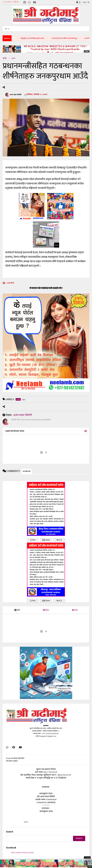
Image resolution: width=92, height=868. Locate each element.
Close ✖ (87, 857)
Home (26, 822)
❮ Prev (33, 540)
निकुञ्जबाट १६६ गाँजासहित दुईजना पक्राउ (36, 38)
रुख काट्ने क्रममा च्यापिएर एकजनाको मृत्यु (68, 38)
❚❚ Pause (46, 540)
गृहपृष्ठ (5, 58)
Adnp (87, 51)
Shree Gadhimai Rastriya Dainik (22, 853)
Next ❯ (59, 540)
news (13, 58)
